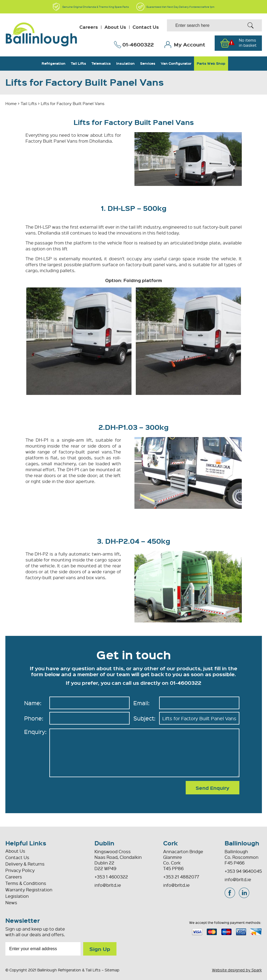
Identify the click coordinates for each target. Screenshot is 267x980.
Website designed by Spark (237, 970)
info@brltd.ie (176, 885)
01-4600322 (138, 44)
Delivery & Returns (25, 864)
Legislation (17, 896)
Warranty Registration (29, 890)
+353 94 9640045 (243, 871)
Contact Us (146, 27)
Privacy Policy (20, 870)
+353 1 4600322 (111, 877)
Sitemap (112, 970)
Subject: (144, 718)
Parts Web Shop (211, 63)
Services (148, 63)
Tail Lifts (78, 63)
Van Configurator (176, 63)
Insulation (125, 63)
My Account (190, 44)
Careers (89, 27)
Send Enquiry (213, 788)
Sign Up (100, 949)
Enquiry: (35, 732)
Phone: (34, 718)
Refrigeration (54, 63)
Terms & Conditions (26, 883)
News (11, 902)
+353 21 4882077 (181, 877)
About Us (115, 27)
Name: (33, 703)
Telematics (101, 63)
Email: (141, 703)
